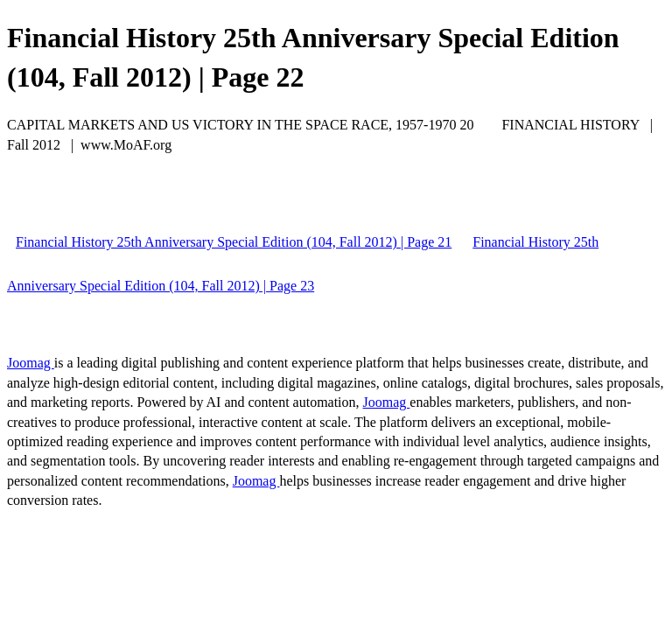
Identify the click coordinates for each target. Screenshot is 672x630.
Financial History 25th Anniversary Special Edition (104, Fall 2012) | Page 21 (234, 242)
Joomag (31, 363)
